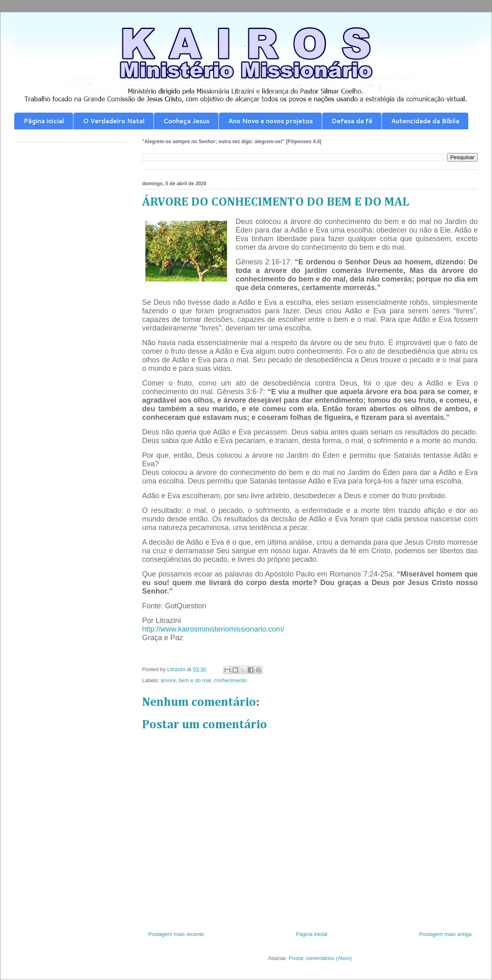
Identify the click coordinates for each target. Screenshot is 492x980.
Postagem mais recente (176, 934)
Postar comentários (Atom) (320, 958)
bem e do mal (195, 680)
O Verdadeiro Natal (114, 121)
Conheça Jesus (186, 121)
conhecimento (230, 680)
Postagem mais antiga (445, 934)
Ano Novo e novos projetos (270, 121)
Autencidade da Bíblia (425, 121)
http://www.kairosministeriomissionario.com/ (213, 629)
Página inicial (44, 121)
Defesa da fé (352, 121)
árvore (168, 680)
